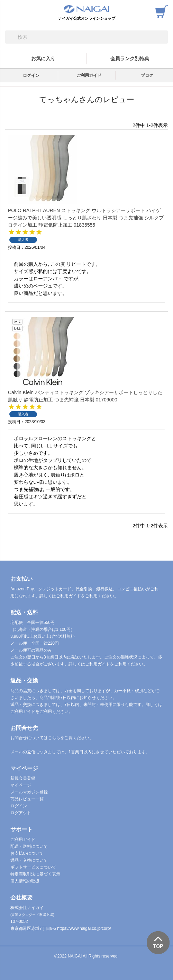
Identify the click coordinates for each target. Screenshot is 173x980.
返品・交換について (29, 860)
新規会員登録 (23, 778)
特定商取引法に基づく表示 (35, 874)
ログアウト (21, 813)
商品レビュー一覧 (27, 799)
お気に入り (43, 58)
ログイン (31, 75)
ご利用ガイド (89, 75)
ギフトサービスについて (33, 867)
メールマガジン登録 (29, 792)
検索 (11, 37)
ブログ (147, 75)
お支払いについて (27, 853)
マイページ (21, 785)
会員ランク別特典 (130, 58)
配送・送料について (29, 846)
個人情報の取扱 (25, 881)
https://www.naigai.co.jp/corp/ (84, 928)
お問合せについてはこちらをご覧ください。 (52, 738)
